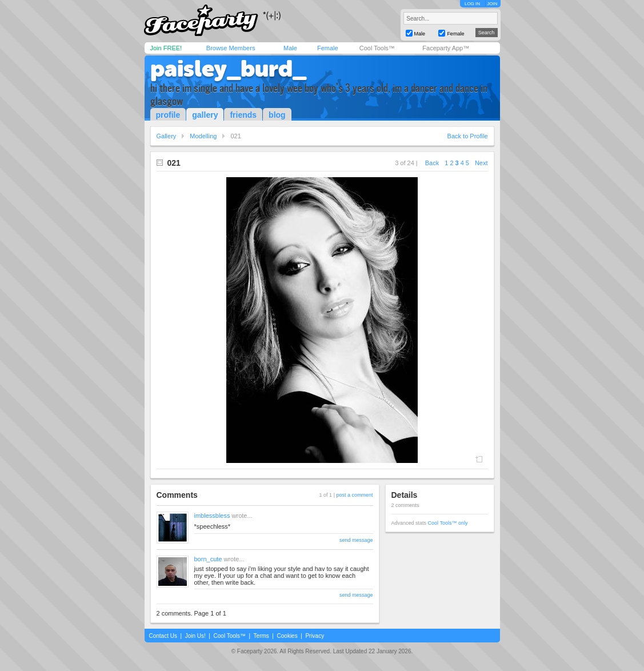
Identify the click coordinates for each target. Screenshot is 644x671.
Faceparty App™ (446, 48)
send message (356, 540)
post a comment (354, 495)
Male (290, 48)
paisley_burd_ (228, 69)
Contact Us (163, 636)
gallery (205, 115)
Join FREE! (166, 48)
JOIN (492, 4)
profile (168, 115)
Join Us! (195, 636)
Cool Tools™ (377, 48)
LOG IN (472, 4)
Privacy (315, 636)
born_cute (208, 559)
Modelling (203, 136)
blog (277, 115)
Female (328, 48)
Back (432, 163)
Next (481, 163)
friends (243, 115)
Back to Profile (468, 136)
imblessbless (212, 516)
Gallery (167, 136)
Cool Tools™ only (448, 523)
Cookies (287, 636)
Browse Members (231, 48)
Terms (261, 636)
